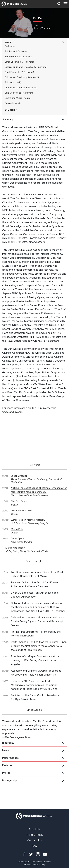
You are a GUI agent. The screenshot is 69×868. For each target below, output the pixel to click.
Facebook (24, 854)
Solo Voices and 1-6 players (19, 93)
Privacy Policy (35, 835)
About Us (34, 829)
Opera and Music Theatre (18, 98)
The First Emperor (20, 501)
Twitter (31, 854)
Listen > (12, 110)
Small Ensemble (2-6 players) (19, 72)
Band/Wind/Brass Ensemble (19, 57)
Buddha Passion (19, 476)
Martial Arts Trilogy (15, 548)
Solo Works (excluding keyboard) (22, 77)
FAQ (34, 846)
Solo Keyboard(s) (14, 82)
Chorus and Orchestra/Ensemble (21, 88)
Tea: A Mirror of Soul (22, 510)
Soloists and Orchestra (16, 51)
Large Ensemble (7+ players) (19, 62)
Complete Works (13, 103)
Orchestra (10, 46)
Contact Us (35, 840)
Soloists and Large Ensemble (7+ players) (26, 67)
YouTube (45, 854)
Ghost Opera (17, 538)
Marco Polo (17, 529)
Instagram (38, 854)
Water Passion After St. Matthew (28, 520)
